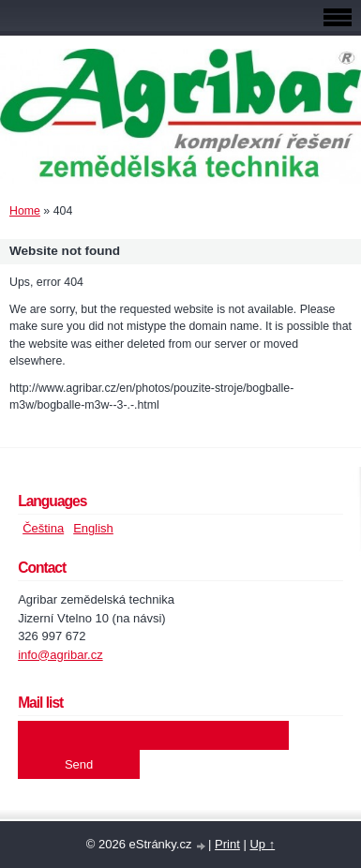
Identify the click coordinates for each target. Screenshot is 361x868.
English (93, 528)
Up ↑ (262, 844)
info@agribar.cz (60, 655)
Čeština (43, 528)
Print (227, 844)
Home (25, 211)
